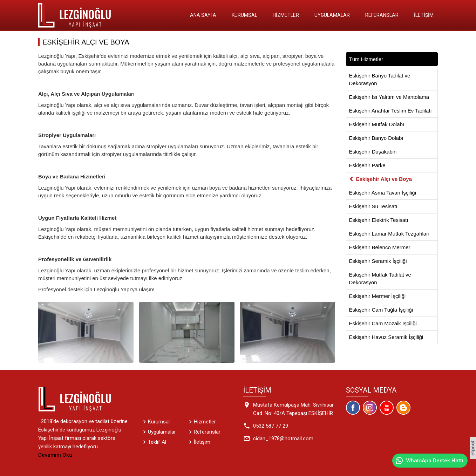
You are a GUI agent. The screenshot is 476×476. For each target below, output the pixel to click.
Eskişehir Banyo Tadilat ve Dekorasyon (380, 79)
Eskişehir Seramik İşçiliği (378, 261)
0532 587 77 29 (271, 426)
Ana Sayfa (203, 15)
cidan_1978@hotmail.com (283, 438)
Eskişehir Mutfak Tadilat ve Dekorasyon (380, 278)
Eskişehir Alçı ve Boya (384, 179)
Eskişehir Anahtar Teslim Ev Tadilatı (390, 111)
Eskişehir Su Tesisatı (373, 206)
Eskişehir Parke (367, 165)
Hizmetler (286, 15)
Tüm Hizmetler (366, 59)
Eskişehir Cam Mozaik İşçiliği (383, 323)
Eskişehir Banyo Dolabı (376, 138)
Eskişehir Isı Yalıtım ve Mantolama (389, 97)
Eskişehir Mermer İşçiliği (378, 296)
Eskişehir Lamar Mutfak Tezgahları (389, 234)
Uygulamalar (332, 15)
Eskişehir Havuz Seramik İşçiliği (386, 337)
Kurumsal (244, 15)
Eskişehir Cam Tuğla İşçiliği (381, 310)
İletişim (424, 15)
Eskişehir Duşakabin (373, 152)
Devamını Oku (55, 455)
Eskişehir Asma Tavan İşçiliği (383, 193)
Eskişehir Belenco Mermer (380, 247)
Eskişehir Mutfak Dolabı (377, 124)
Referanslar (382, 15)
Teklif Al (157, 442)
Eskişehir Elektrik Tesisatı (379, 220)
